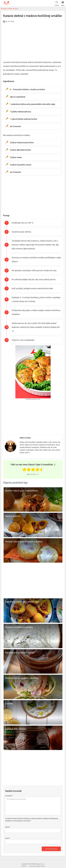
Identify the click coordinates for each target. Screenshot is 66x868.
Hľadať (57, 3)
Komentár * (9, 796)
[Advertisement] (33, 40)
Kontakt (24, 866)
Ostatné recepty (12, 9)
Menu (63, 3)
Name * (8, 827)
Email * (8, 838)
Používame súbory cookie (37, 866)
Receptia (4, 9)
